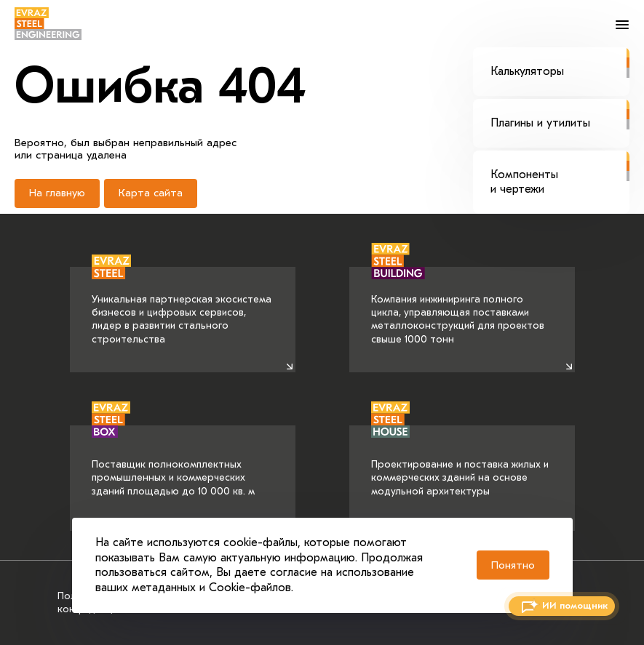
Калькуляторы (560, 63)
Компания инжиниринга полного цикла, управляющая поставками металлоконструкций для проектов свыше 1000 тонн (458, 306)
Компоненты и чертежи (560, 173)
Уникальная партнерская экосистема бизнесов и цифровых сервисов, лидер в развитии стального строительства (182, 306)
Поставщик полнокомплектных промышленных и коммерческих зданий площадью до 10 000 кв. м (173, 461)
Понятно (513, 565)
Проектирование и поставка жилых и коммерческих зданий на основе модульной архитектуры (460, 461)
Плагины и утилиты (560, 114)
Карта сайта (151, 193)
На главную (57, 193)
